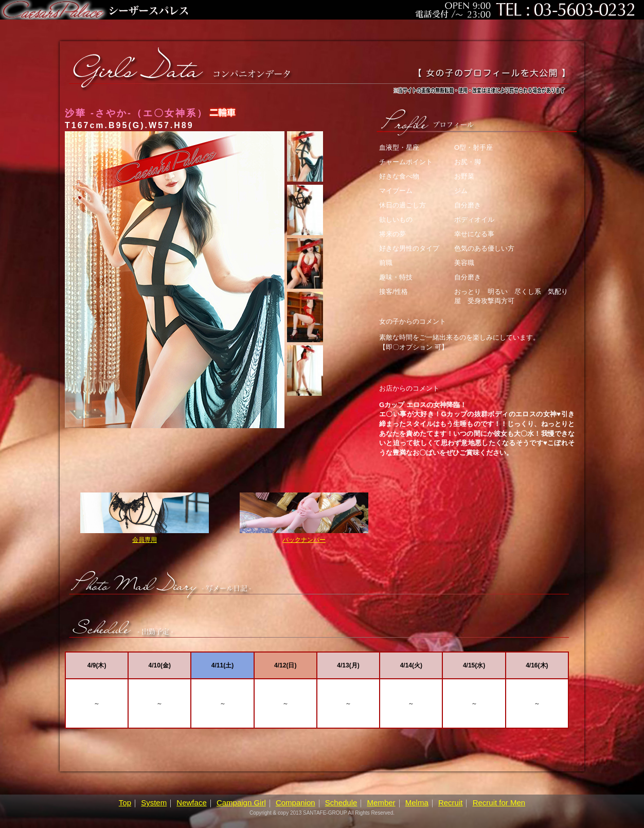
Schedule (341, 803)
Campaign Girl (241, 803)
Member (381, 803)
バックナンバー (304, 518)
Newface (191, 803)
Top (125, 803)
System (154, 803)
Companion (296, 803)
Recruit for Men (499, 803)
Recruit (451, 803)
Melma (417, 803)
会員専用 (145, 518)
